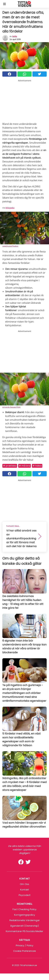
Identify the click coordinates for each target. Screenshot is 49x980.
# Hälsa (37, 466)
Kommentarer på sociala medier (24, 931)
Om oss (24, 884)
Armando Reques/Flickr (11, 407)
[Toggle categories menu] (4, 4)
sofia (15, 36)
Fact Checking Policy (24, 909)
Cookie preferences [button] (25, 951)
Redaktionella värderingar (25, 920)
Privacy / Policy (25, 945)
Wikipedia (10, 208)
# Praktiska (10, 466)
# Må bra (24, 466)
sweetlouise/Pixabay (10, 246)
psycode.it (25, 895)
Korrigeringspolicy (25, 915)
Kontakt (25, 890)
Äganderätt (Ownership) (25, 926)
